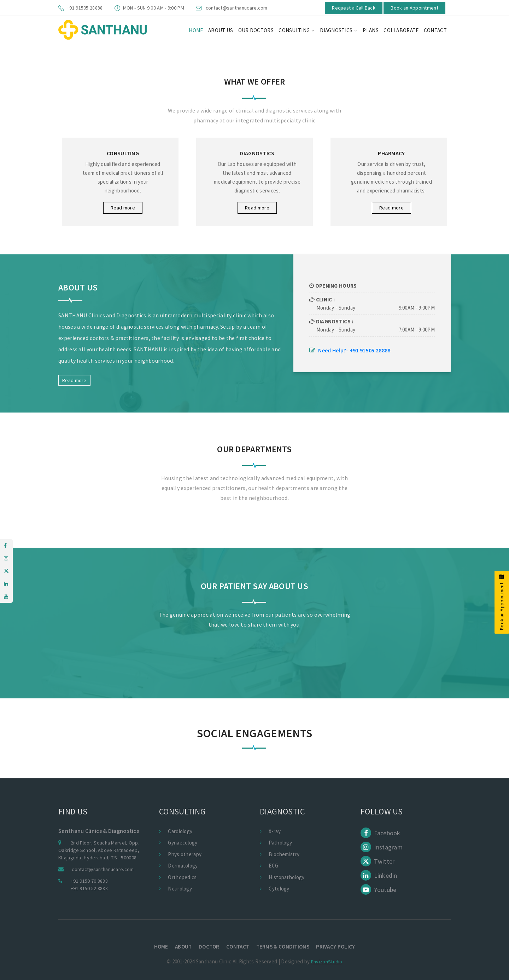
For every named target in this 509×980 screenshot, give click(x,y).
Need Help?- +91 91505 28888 (354, 350)
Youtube (378, 890)
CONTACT (435, 30)
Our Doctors (256, 30)
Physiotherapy (185, 854)
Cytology (279, 889)
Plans (371, 30)
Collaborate (401, 30)
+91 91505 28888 (85, 8)
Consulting (296, 30)
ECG (273, 866)
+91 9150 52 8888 (89, 888)
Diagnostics (338, 30)
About (181, 947)
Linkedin (379, 875)
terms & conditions (285, 947)
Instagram (382, 847)
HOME (196, 30)
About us (221, 30)
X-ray (275, 831)
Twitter (378, 861)
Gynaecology (183, 843)
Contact (238, 947)
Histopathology (286, 877)
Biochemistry (284, 854)
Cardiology (180, 831)
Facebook (381, 833)
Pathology (280, 843)
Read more (123, 208)
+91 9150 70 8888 (89, 881)
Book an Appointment (414, 8)
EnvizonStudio (327, 962)
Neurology (180, 889)
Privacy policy (339, 947)
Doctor (208, 947)
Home (158, 947)
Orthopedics (182, 877)
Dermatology (183, 866)
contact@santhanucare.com (237, 8)
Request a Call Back (354, 8)
